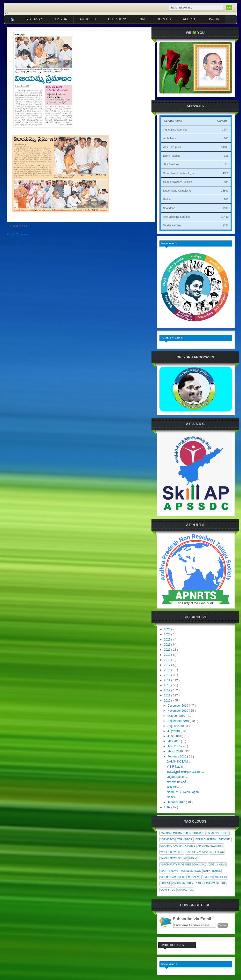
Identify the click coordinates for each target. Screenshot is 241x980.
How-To (213, 19)
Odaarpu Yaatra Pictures (178, 846)
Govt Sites (168, 890)
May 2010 (174, 741)
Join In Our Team (205, 839)
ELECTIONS (118, 19)
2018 (168, 660)
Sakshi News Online (174, 858)
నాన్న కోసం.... (174, 787)
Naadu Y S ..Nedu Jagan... (184, 792)
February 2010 (177, 756)
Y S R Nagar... (176, 767)
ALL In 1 (189, 19)
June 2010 (175, 736)
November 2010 (178, 711)
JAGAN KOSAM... (178, 762)
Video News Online (173, 877)
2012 (168, 690)
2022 (168, 640)
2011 (168, 695)
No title (171, 797)
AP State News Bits (210, 846)
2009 (168, 807)
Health (165, 884)
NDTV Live (194, 877)
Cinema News (217, 865)
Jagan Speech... (177, 777)
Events (208, 877)
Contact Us (185, 890)
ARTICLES (88, 19)
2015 (168, 675)
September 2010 (179, 721)
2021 (168, 645)
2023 (168, 634)
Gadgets (221, 877)
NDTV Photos (212, 871)
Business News (191, 871)
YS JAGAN (35, 19)
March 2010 (176, 751)
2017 (168, 665)
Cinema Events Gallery (211, 884)
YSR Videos (185, 839)
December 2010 (178, 706)
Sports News (169, 871)
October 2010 (177, 716)
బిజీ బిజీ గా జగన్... (178, 782)
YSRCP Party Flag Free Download (183, 865)
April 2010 (174, 746)
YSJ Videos (168, 839)
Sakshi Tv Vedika (197, 852)
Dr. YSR (61, 19)
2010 (168, 701)
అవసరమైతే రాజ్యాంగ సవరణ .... (186, 772)
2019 (168, 655)
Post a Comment (18, 234)
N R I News (217, 852)
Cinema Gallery (183, 884)
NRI (142, 19)
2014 (168, 680)
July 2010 (174, 731)
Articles (225, 839)
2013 (168, 685)
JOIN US (164, 19)
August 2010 (176, 726)
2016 (168, 670)
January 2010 (177, 802)
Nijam (193, 858)
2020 (168, 650)
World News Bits (172, 852)
